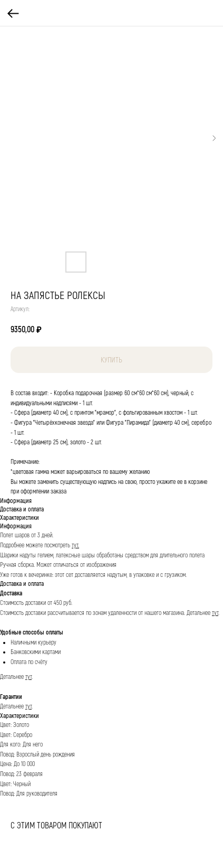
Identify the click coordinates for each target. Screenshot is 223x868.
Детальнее (199, 613)
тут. (75, 545)
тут (215, 613)
